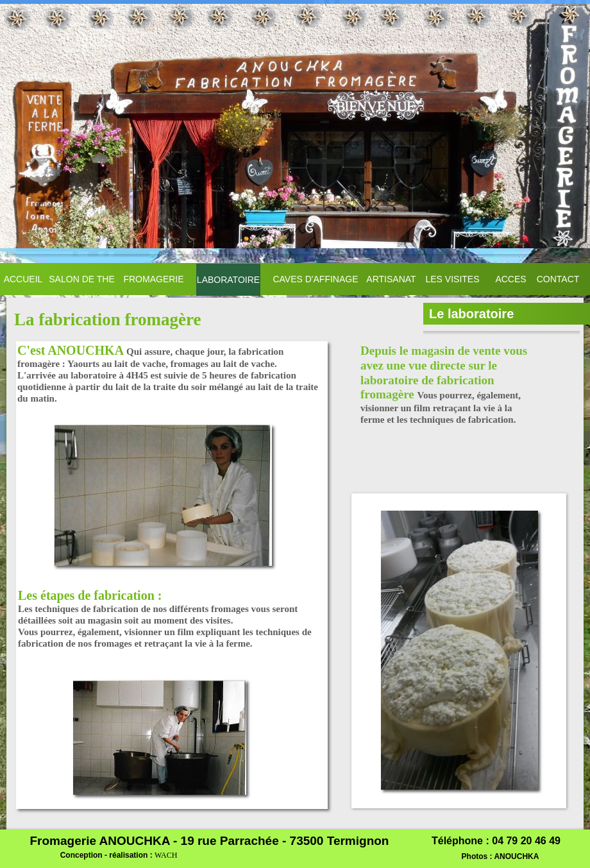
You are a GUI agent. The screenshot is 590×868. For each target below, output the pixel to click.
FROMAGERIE (153, 279)
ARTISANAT (391, 279)
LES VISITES (452, 279)
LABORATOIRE (228, 280)
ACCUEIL (23, 279)
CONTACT (558, 279)
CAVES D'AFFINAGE (315, 279)
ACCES (510, 279)
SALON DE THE (81, 279)
